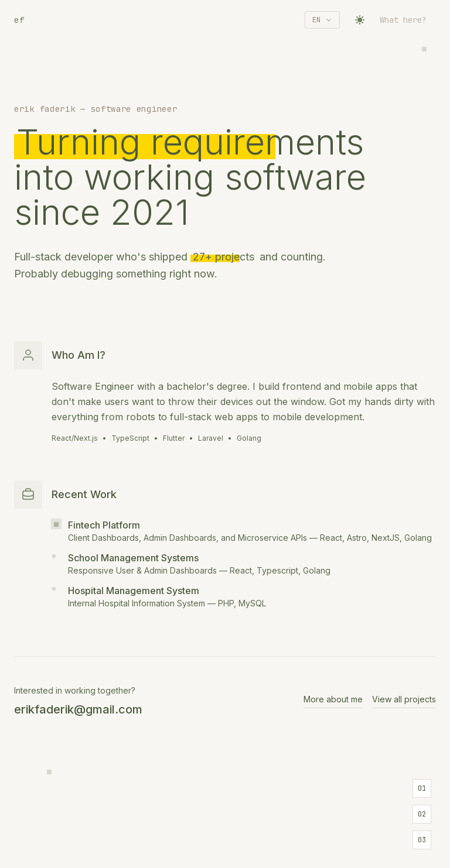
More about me (333, 699)
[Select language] (322, 20)
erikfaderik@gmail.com (78, 709)
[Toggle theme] (360, 20)
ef (19, 20)
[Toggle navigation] (408, 20)
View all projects (404, 699)
